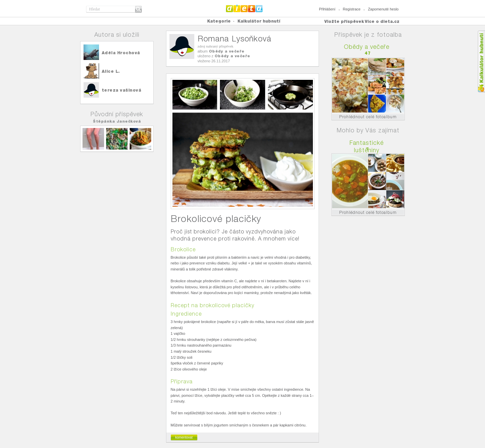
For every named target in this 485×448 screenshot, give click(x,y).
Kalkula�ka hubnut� (481, 61)
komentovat (184, 437)
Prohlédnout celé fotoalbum (368, 117)
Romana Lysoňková (235, 39)
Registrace (352, 9)
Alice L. (111, 71)
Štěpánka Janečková (117, 121)
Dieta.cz (244, 8)
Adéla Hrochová (121, 53)
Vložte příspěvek (344, 21)
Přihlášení (327, 9)
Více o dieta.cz (382, 21)
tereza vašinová (122, 90)
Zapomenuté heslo (383, 9)
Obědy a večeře (227, 51)
